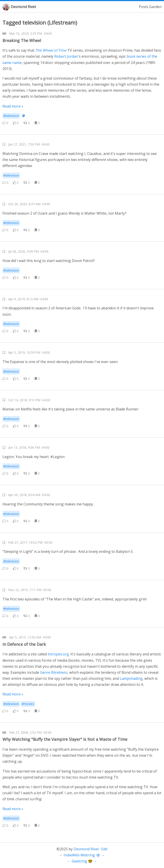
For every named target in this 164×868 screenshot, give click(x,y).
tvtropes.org (58, 654)
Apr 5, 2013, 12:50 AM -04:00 (30, 637)
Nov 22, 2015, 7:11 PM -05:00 (30, 590)
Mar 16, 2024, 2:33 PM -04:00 (30, 33)
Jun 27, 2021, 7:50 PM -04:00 (29, 144)
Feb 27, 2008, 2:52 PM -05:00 (30, 732)
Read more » (13, 106)
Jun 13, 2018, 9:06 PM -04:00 (29, 447)
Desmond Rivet (23, 7)
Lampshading (131, 678)
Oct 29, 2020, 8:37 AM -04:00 (29, 204)
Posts (144, 7)
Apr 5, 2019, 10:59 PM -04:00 (29, 352)
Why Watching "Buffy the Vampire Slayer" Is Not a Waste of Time (65, 739)
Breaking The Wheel (22, 40)
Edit (104, 849)
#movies (28, 704)
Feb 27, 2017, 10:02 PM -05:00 (30, 542)
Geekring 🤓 (82, 861)
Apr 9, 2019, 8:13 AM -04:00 (28, 299)
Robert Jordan (66, 56)
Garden (155, 7)
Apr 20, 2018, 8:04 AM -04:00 (29, 495)
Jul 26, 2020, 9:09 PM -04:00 (28, 251)
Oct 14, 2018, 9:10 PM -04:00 (29, 400)
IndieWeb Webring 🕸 (82, 855)
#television (11, 116)
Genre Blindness (54, 672)
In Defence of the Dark (24, 644)
